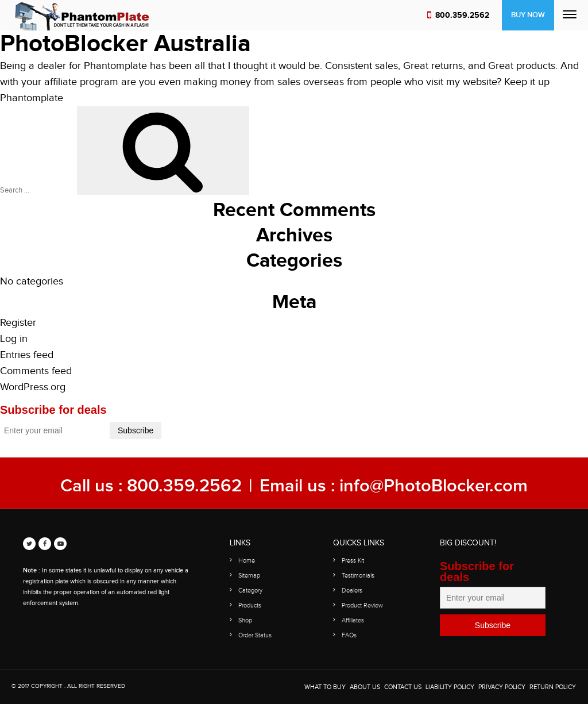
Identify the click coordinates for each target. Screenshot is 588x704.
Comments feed (36, 371)
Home (247, 561)
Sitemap (249, 576)
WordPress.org (33, 387)
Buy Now (528, 15)
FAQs (349, 635)
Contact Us (403, 687)
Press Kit (353, 561)
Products (250, 605)
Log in (14, 339)
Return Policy (553, 687)
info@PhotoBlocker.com (434, 486)
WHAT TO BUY (325, 687)
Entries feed (27, 355)
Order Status (255, 635)
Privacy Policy (502, 687)
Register (18, 323)
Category (250, 590)
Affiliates (353, 620)
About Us (365, 687)
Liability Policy (450, 687)
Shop (245, 620)
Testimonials (358, 576)
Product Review (362, 605)
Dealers (352, 590)
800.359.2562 (462, 15)
